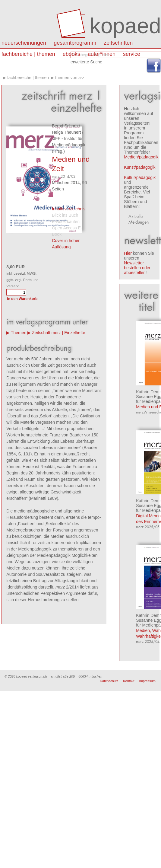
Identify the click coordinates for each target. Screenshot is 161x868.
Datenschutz (109, 681)
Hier (128, 253)
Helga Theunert (66, 132)
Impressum (147, 681)
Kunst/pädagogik (140, 167)
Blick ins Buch (65, 215)
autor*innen (102, 54)
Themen (19, 333)
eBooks (71, 54)
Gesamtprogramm (75, 43)
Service (132, 54)
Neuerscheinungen (24, 43)
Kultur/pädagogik (140, 177)
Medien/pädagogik (141, 157)
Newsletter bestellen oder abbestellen (137, 268)
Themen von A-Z (70, 78)
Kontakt (129, 681)
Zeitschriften (118, 43)
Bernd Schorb (65, 126)
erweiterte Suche (86, 62)
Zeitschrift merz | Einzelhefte (58, 333)
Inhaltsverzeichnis (69, 209)
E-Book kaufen (66, 222)
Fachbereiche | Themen (28, 54)
